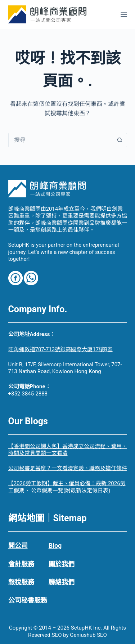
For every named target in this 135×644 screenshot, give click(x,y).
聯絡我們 (62, 582)
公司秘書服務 (28, 600)
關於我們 (62, 564)
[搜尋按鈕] (120, 140)
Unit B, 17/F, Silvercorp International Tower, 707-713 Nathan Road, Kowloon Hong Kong (65, 368)
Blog (55, 545)
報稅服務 (21, 582)
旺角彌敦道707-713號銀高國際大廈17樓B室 (61, 349)
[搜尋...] (60, 140)
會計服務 (21, 564)
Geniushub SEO (88, 635)
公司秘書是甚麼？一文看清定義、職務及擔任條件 (68, 468)
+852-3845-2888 (28, 394)
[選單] (124, 14)
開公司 (18, 545)
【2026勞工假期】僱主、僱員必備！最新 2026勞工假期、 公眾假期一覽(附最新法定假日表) (67, 487)
